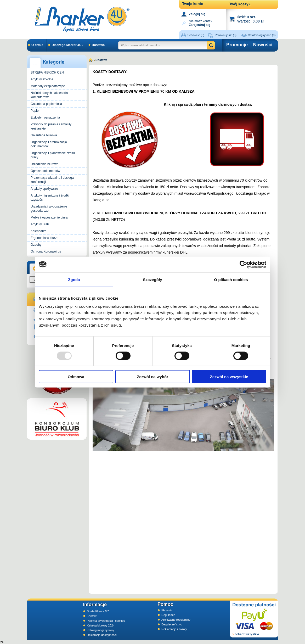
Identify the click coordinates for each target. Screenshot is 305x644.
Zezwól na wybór (152, 377)
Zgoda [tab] (74, 279)
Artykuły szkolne (42, 79)
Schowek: (196, 35)
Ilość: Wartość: (250, 19)
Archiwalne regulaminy (176, 620)
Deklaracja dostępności (102, 635)
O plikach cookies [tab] (231, 279)
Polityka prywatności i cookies (106, 621)
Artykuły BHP (40, 224)
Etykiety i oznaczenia (45, 117)
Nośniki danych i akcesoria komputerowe (49, 95)
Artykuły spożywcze (44, 189)
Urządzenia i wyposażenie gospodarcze (49, 209)
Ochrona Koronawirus (46, 251)
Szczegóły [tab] (152, 279)
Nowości (263, 45)
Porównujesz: (226, 35)
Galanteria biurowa (44, 135)
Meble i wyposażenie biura (49, 217)
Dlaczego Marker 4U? (67, 45)
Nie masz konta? (200, 23)
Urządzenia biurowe (44, 164)
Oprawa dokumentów (45, 171)
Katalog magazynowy (101, 630)
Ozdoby (36, 245)
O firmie (37, 45)
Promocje (237, 45)
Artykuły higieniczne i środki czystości (50, 198)
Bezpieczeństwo (172, 624)
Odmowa (76, 377)
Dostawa (98, 45)
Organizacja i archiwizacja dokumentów (49, 144)
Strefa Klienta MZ (98, 611)
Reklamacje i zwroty (174, 629)
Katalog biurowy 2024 (101, 625)
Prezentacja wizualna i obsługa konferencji (52, 180)
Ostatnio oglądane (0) (262, 35)
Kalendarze (39, 231)
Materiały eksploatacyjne (48, 86)
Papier (35, 111)
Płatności (167, 610)
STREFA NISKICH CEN (47, 72)
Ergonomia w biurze (44, 238)
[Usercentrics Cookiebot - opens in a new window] (243, 264)
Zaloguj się (197, 14)
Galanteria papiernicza (46, 104)
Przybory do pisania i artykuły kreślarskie (51, 126)
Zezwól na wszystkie (229, 377)
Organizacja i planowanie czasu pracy (53, 155)
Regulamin (168, 615)
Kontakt (92, 616)
